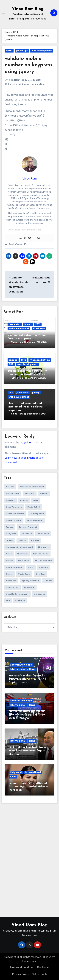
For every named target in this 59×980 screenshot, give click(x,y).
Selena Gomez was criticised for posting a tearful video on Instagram (29, 787)
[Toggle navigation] (3, 13)
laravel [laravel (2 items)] (35, 540)
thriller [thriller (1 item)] (48, 581)
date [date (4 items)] (36, 500)
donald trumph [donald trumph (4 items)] (14, 520)
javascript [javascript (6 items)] (43, 534)
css (11, 393)
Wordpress (39, 329)
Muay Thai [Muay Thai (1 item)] (22, 554)
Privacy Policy (21, 974)
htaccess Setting (40, 360)
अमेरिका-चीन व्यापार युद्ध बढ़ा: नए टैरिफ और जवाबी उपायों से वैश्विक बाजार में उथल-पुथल (27, 715)
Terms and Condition (22, 967)
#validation (38, 84)
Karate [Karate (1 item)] (22, 540)
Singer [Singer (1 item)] (9, 574)
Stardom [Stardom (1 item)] (40, 574)
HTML (9, 51)
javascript (22, 51)
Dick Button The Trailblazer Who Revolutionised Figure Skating (27, 751)
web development (42, 51)
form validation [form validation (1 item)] (35, 520)
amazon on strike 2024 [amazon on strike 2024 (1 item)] (32, 487)
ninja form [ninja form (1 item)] (24, 561)
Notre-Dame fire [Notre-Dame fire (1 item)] (43, 561)
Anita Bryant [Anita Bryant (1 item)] (13, 494)
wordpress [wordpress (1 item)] (39, 594)
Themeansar (29, 962)
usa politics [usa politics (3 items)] (12, 587)
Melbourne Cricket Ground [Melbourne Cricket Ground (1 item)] (19, 547)
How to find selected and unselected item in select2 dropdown (25, 407)
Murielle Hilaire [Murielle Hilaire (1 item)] (41, 554)
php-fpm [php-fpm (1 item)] (44, 567)
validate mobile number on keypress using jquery (29, 65)
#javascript (14, 84)
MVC (38, 324)
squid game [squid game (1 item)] (24, 574)
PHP (11, 364)
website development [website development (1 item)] (17, 594)
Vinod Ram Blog (28, 9)
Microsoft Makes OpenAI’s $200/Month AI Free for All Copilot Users (27, 679)
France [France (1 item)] (10, 527)
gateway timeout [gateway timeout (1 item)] (28, 527)
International (18, 669)
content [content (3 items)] (10, 500)
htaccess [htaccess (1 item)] (27, 534)
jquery (28, 324)
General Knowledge (21, 665)
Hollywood (16, 772)
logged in (25, 442)
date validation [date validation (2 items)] (14, 507)
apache (13, 360)
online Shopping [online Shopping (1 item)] (14, 567)
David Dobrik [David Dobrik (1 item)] (34, 507)
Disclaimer (43, 967)
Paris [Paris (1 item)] (31, 567)
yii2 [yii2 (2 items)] (8, 601)
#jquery (26, 84)
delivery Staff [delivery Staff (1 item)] (37, 514)
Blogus (47, 957)
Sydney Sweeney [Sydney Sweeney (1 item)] (30, 581)
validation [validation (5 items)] (29, 587)
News (32, 669)
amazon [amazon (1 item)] (10, 487)
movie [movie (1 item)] (9, 554)
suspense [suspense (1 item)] (11, 581)
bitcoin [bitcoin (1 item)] (44, 494)
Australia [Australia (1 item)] (30, 494)
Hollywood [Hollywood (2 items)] (11, 534)
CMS (24, 360)
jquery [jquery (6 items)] (10, 540)
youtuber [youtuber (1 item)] (20, 601)
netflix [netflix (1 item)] (9, 561)
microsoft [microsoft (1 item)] (43, 547)
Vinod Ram (14, 80)
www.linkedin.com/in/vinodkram (24, 230)
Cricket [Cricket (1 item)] (24, 500)
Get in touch (39, 974)
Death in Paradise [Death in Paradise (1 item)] (15, 514)
